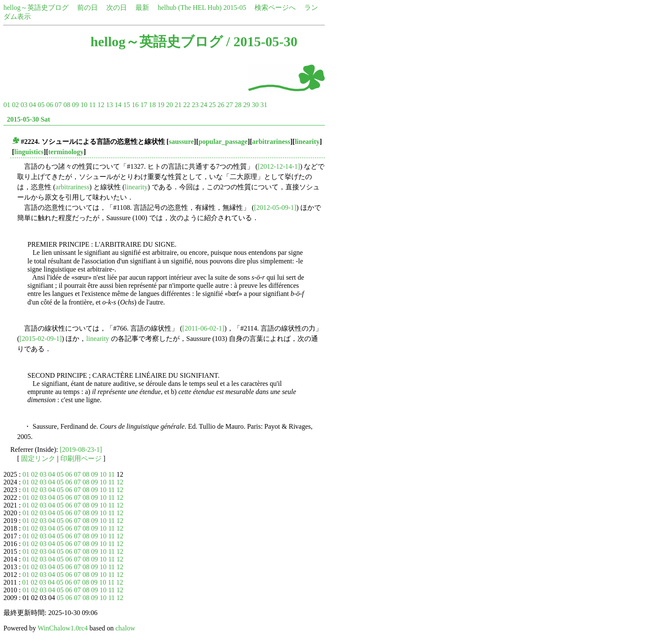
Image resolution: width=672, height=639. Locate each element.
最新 (142, 7)
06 (50, 105)
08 (67, 105)
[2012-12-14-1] (279, 166)
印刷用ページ (81, 458)
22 (186, 105)
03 (24, 105)
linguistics (29, 152)
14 (118, 105)
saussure (181, 142)
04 (33, 105)
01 (7, 105)
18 (152, 105)
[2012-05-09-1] (275, 208)
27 (229, 105)
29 (246, 105)
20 (169, 105)
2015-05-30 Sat (28, 119)
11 (92, 105)
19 (161, 105)
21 (178, 105)
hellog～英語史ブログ (36, 7)
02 (15, 105)
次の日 (117, 7)
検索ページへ (275, 7)
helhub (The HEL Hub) (190, 7)
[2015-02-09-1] (40, 339)
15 (126, 105)
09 (75, 105)
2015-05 (235, 7)
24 (204, 105)
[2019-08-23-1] (81, 449)
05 (41, 105)
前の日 (87, 7)
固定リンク (38, 458)
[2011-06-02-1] (203, 328)
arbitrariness (271, 142)
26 (221, 105)
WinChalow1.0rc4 (63, 628)
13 (109, 105)
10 (84, 105)
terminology (66, 152)
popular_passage (223, 142)
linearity (307, 142)
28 (238, 105)
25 (212, 105)
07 (58, 105)
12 (101, 105)
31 (264, 105)
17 (144, 105)
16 (135, 105)
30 (255, 105)
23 (195, 105)
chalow (125, 628)
